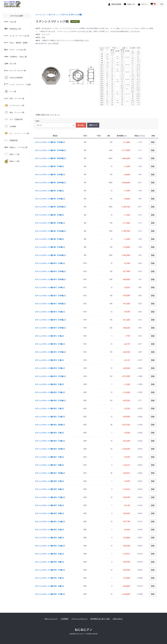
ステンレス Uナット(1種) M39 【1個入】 (50, 554)
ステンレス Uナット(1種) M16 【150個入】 (51, 352)
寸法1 (37, 121)
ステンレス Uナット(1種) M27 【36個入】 (50, 473)
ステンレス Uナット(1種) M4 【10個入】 (50, 166)
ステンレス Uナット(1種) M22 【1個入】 (50, 409)
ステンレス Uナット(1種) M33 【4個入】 (50, 513)
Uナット (56, 15)
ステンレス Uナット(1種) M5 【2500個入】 (51, 207)
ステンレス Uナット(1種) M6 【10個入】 (50, 215)
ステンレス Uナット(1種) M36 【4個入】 (50, 538)
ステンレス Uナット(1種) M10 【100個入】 (51, 271)
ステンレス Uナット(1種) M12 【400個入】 (51, 304)
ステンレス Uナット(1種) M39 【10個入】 (50, 570)
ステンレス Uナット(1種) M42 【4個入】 (50, 586)
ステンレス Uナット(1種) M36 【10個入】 (50, 546)
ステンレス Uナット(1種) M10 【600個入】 (51, 279)
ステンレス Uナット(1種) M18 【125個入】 (51, 376)
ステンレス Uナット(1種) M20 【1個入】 (50, 384)
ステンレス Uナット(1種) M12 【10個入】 (50, 287)
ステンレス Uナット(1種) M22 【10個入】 (50, 417)
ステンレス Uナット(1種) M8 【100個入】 (50, 247)
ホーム (39, 15)
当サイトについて (51, 619)
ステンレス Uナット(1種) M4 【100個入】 (50, 175)
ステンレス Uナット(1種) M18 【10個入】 (50, 368)
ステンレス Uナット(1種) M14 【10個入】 (50, 312)
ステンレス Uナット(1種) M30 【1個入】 (50, 481)
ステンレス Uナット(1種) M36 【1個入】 (50, 530)
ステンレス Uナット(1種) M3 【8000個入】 (51, 158)
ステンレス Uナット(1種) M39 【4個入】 (50, 562)
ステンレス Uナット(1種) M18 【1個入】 (50, 360)
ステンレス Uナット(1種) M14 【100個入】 (51, 320)
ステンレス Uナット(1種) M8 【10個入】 (50, 239)
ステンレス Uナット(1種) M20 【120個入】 (51, 400)
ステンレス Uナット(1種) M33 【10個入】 (50, 522)
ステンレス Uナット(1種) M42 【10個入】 (50, 594)
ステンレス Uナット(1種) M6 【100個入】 (50, 223)
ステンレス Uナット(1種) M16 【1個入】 (50, 336)
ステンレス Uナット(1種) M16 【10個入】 (50, 344)
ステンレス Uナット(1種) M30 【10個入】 (50, 497)
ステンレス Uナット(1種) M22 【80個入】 (50, 425)
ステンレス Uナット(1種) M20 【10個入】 (50, 392)
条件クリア (93, 125)
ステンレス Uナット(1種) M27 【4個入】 (50, 465)
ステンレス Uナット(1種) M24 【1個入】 (50, 433)
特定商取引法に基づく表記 (100, 619)
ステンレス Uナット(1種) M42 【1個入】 (50, 578)
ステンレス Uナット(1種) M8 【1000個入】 (51, 255)
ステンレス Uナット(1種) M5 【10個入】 (50, 191)
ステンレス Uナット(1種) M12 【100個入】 (51, 296)
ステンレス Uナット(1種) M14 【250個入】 (51, 328)
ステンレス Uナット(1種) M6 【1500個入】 (51, 231)
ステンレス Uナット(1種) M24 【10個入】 (50, 441)
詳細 (153, 142)
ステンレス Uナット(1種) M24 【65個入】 (50, 449)
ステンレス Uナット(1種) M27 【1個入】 (50, 457)
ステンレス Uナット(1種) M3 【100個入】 (50, 142)
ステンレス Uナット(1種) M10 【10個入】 (50, 263)
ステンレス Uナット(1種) (72, 15)
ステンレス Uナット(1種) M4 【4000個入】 (51, 183)
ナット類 (47, 15)
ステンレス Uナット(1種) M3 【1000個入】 (51, 150)
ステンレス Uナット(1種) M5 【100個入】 (50, 199)
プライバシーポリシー (79, 619)
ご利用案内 (64, 619)
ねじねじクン (84, 630)
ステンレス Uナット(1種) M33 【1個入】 (50, 505)
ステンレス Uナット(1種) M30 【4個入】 (50, 489)
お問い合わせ (118, 619)
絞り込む (81, 125)
